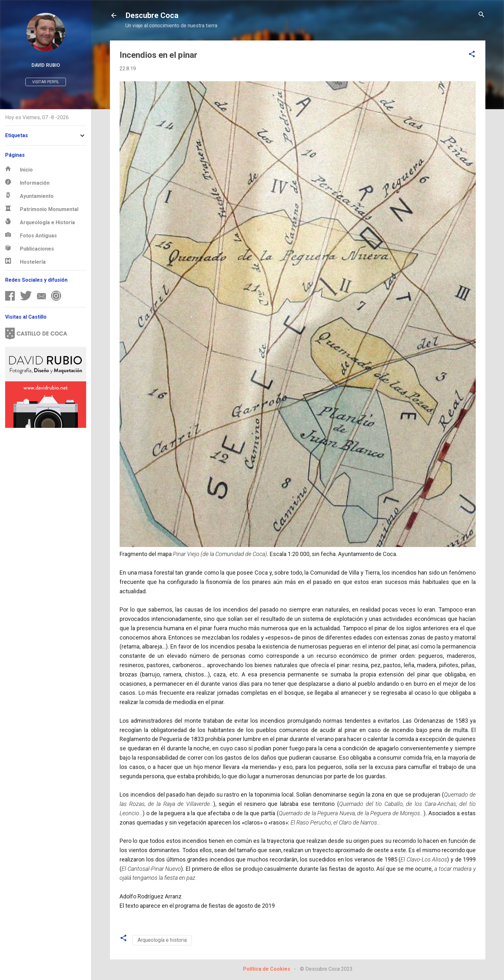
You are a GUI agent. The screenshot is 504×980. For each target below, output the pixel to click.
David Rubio (46, 65)
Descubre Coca (152, 15)
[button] (472, 54)
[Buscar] (482, 15)
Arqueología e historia (162, 940)
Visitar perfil (46, 82)
